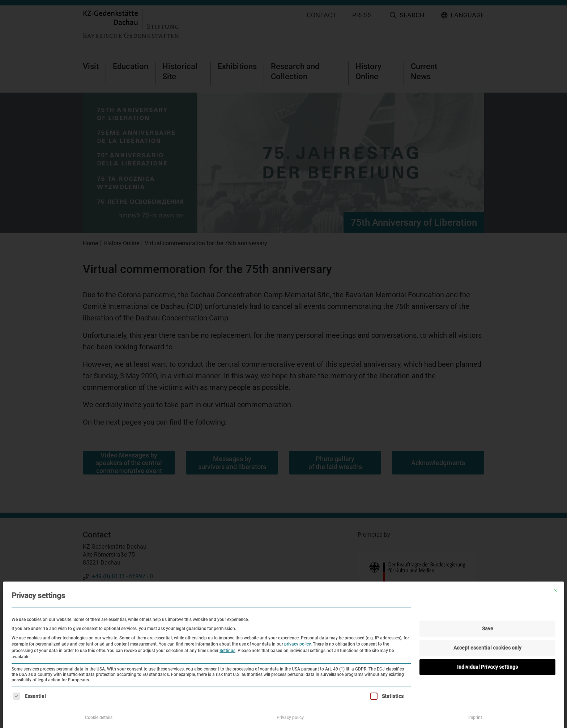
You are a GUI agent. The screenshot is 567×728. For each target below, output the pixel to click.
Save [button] (488, 629)
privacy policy (297, 644)
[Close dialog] (555, 590)
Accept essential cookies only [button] (487, 648)
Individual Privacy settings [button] (487, 667)
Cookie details (99, 718)
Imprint (475, 718)
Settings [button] (227, 651)
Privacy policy (290, 718)
